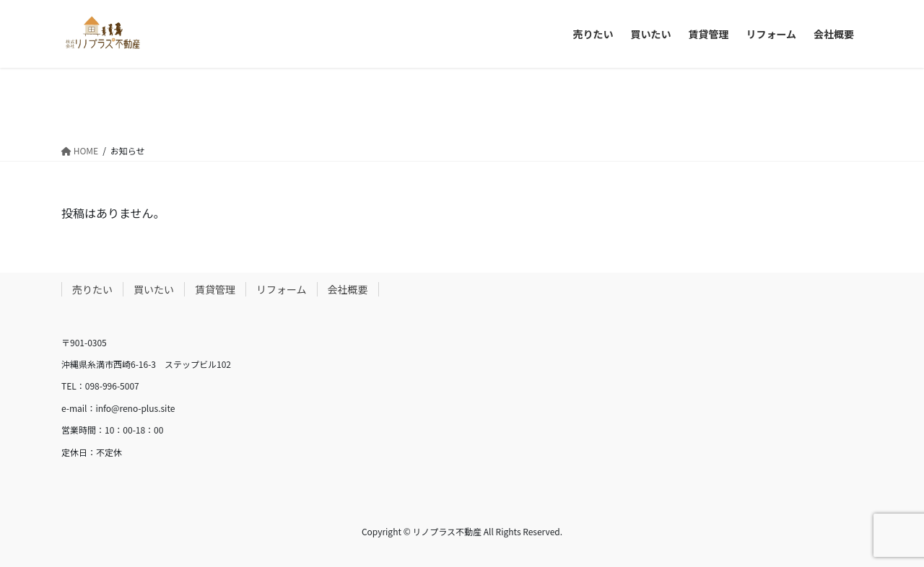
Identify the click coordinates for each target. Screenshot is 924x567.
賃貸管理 (215, 289)
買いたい (154, 289)
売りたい (92, 289)
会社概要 (348, 289)
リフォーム (282, 289)
